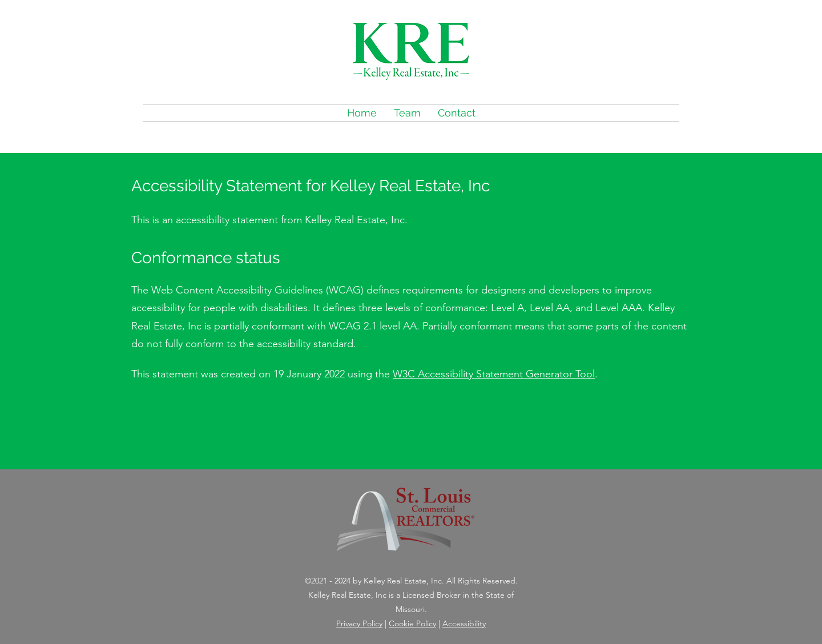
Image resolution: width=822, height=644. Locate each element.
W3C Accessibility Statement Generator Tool (494, 374)
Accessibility (464, 623)
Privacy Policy (359, 623)
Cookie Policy (412, 623)
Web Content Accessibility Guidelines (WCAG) (257, 290)
